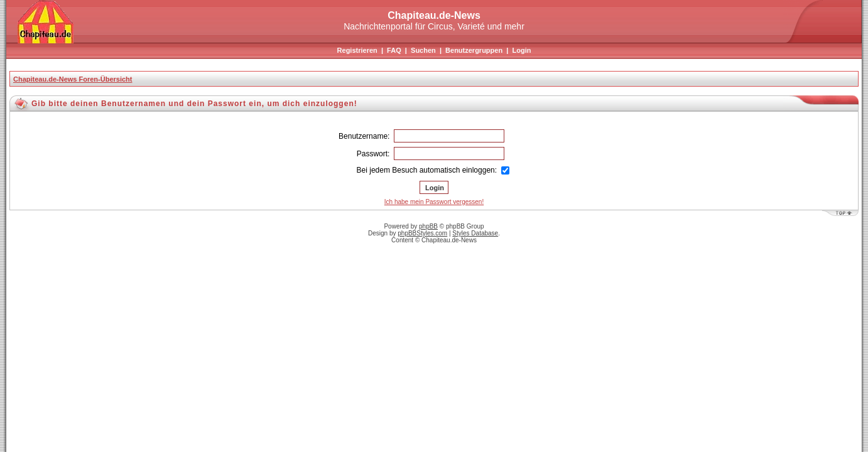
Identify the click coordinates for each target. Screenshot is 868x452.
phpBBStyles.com (422, 233)
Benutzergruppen (474, 50)
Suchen (423, 50)
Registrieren (357, 50)
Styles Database (475, 233)
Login (521, 50)
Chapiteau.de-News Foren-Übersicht (73, 79)
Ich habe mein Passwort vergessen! (434, 202)
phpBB (428, 226)
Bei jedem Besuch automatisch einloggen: (433, 170)
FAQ (394, 50)
